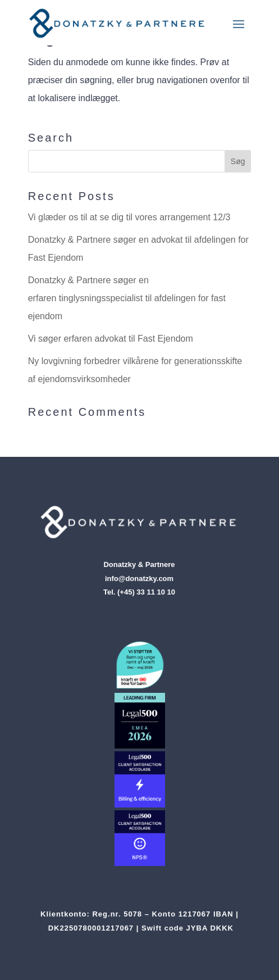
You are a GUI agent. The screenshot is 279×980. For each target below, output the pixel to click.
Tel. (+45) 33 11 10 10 (139, 592)
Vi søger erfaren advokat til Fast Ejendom (111, 339)
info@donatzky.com (139, 579)
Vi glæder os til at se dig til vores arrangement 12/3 (129, 217)
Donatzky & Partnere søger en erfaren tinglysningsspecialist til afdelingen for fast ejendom (127, 298)
